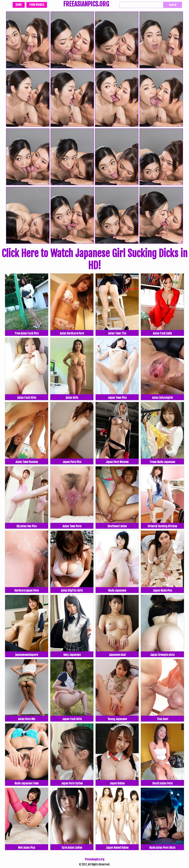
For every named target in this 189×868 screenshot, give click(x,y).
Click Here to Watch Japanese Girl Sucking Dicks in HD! (94, 259)
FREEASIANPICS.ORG (86, 4)
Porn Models (37, 5)
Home (19, 5)
